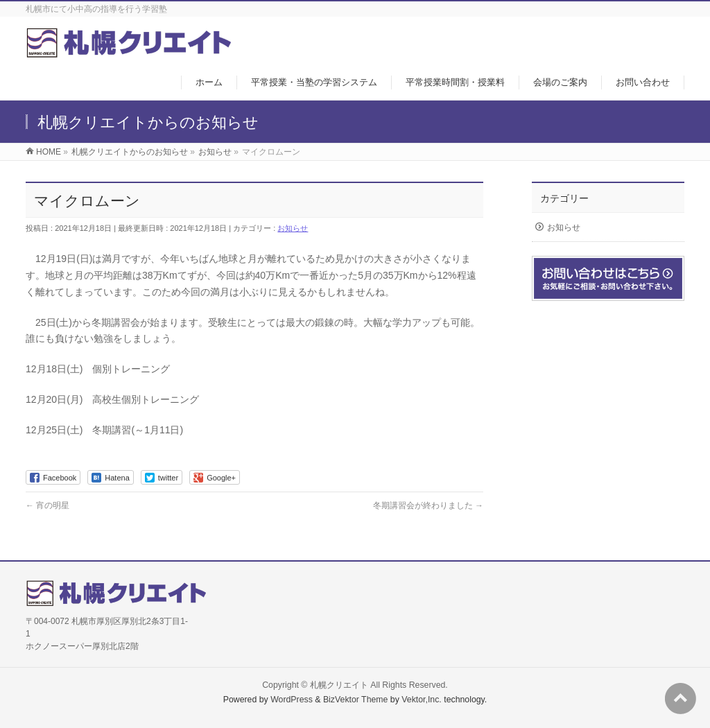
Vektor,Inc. (422, 700)
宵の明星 (47, 505)
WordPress (292, 700)
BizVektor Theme (356, 700)
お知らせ (293, 228)
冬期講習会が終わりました (428, 505)
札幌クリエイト (339, 685)
